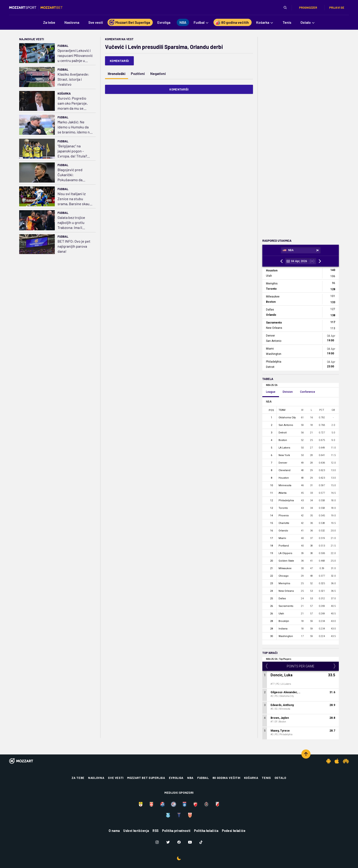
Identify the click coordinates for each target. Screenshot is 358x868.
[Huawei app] (346, 761)
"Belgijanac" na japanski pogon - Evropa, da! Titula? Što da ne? (72, 151)
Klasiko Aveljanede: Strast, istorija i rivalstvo (73, 79)
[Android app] (329, 761)
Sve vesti (116, 778)
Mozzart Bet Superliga (146, 778)
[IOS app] (337, 761)
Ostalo (280, 778)
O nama (114, 831)
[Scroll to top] (306, 754)
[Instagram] (157, 842)
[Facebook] (179, 842)
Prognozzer (308, 8)
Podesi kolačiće (234, 831)
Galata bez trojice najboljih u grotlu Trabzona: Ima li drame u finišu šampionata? (71, 223)
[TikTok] (201, 842)
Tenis (266, 778)
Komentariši (119, 61)
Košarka (64, 93)
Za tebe (78, 778)
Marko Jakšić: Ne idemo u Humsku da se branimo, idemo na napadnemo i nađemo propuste (75, 127)
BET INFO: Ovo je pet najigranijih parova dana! (74, 246)
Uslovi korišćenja (136, 831)
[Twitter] (168, 842)
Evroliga (176, 778)
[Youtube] (190, 842)
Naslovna (96, 778)
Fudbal (63, 46)
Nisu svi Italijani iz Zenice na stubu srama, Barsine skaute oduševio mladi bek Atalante (75, 199)
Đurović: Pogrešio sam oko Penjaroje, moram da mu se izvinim (73, 103)
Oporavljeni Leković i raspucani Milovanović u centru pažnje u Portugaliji (75, 56)
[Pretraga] (285, 8)
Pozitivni (138, 73)
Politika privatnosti (176, 831)
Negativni (158, 73)
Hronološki (117, 73)
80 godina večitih (226, 778)
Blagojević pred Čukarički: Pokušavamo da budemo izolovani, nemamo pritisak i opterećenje (72, 175)
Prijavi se (337, 8)
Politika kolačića (206, 831)
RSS (155, 831)
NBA (190, 778)
